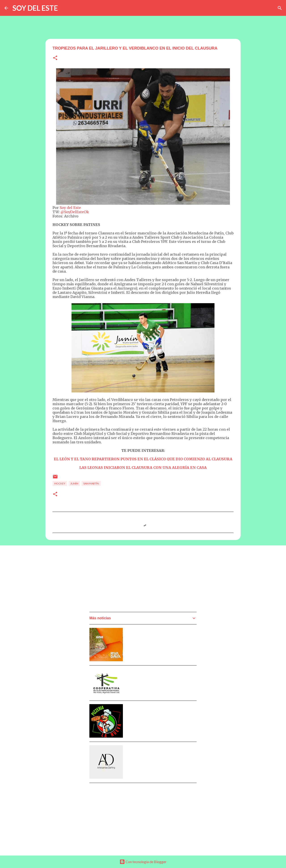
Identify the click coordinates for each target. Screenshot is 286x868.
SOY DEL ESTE (35, 8)
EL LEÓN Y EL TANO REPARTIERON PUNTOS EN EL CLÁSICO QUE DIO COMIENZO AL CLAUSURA (143, 459)
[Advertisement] (123, 580)
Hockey (60, 483)
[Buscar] (280, 8)
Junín (74, 483)
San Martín (91, 483)
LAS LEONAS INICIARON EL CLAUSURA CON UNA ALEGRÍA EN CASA (143, 467)
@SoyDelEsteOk (75, 212)
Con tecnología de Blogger (143, 862)
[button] (55, 58)
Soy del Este (70, 208)
